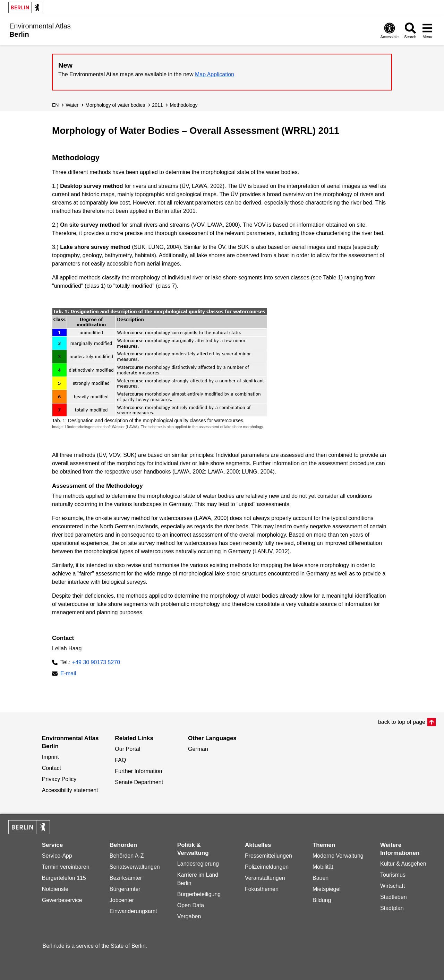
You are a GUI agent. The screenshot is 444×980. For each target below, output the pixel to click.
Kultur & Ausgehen (403, 864)
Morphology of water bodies (115, 105)
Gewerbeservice (62, 900)
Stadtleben (394, 897)
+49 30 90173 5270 (96, 662)
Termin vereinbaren (66, 867)
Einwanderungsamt (133, 911)
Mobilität (323, 867)
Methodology (183, 105)
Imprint (50, 757)
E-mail (68, 674)
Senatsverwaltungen (135, 867)
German (198, 749)
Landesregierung (198, 864)
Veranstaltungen (265, 878)
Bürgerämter (125, 889)
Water (72, 105)
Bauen (321, 878)
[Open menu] (427, 30)
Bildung (322, 900)
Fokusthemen (262, 889)
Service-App (57, 856)
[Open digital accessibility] (390, 30)
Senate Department (139, 782)
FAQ (120, 760)
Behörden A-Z (127, 856)
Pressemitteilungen (268, 856)
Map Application (215, 74)
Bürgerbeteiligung (199, 894)
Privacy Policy (59, 779)
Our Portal (127, 749)
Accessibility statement (70, 790)
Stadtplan (392, 908)
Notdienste (55, 889)
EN (55, 105)
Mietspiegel (327, 889)
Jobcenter (122, 900)
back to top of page (402, 722)
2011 (157, 105)
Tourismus (393, 875)
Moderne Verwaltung (338, 856)
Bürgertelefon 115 (64, 878)
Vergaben (189, 916)
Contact (52, 768)
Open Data (191, 905)
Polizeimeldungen (267, 867)
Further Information (138, 771)
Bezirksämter (126, 878)
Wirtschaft (392, 886)
